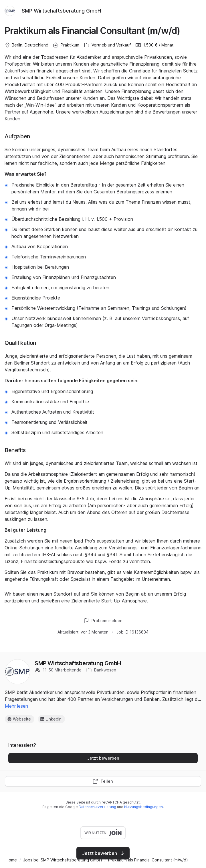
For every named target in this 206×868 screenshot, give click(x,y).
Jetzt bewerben (103, 758)
